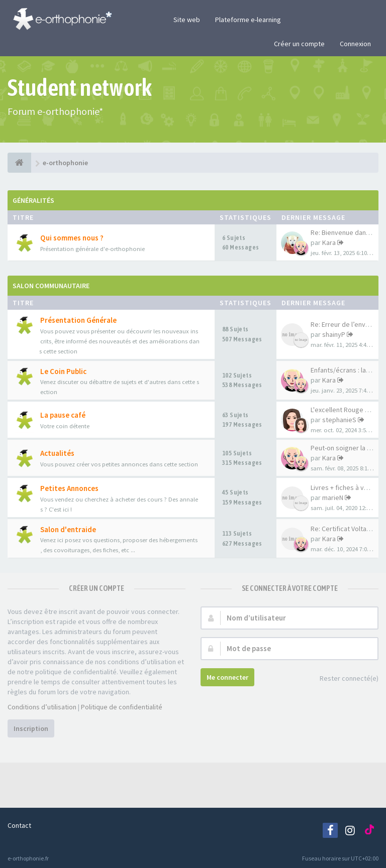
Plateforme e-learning (248, 20)
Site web (187, 20)
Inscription (31, 728)
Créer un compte (299, 44)
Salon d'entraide (68, 529)
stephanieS (339, 420)
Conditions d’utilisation (42, 707)
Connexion (355, 44)
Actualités (57, 453)
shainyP (334, 334)
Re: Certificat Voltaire (343, 529)
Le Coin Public (63, 371)
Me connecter (227, 677)
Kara (329, 242)
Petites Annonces (69, 488)
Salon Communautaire (51, 286)
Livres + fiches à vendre (346, 487)
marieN (333, 498)
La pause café (63, 415)
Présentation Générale (78, 320)
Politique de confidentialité (122, 707)
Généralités (33, 200)
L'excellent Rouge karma (347, 410)
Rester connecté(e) (344, 679)
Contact (19, 825)
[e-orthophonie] (19, 163)
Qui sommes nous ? (72, 238)
